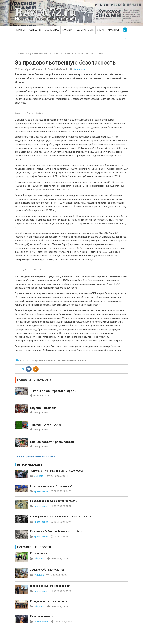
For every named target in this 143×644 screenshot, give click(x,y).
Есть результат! (40, 553)
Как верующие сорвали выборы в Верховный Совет (62, 517)
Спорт (101, 30)
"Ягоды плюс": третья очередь (53, 391)
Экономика (52, 30)
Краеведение (41, 491)
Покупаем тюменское (44, 360)
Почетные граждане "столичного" (51, 486)
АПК (22, 360)
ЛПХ (29, 360)
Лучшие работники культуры (48, 570)
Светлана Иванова (66, 360)
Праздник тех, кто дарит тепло (49, 601)
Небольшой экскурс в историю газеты (54, 501)
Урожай (82, 360)
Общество (36, 30)
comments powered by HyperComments (35, 456)
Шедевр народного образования (50, 586)
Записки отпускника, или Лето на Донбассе (57, 471)
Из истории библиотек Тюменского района (56, 531)
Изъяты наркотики (42, 616)
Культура (68, 30)
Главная (21, 30)
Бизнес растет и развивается (52, 442)
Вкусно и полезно (43, 408)
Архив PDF (114, 30)
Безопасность (85, 30)
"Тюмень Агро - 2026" (46, 425)
